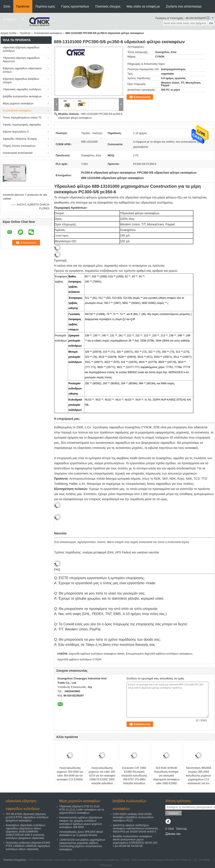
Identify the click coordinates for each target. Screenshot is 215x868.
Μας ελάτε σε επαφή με (143, 6)
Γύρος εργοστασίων (75, 6)
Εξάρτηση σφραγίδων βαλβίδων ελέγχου (21, 81)
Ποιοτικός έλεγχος (108, 6)
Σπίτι (7, 6)
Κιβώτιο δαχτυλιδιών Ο (16, 132)
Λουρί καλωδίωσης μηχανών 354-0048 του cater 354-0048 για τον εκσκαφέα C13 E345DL (70, 774)
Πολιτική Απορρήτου (15, 860)
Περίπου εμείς (45, 6)
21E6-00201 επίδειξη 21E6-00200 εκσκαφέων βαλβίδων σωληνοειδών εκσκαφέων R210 (133, 817)
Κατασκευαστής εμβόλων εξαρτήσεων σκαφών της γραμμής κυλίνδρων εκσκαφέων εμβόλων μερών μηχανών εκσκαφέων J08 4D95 (81, 822)
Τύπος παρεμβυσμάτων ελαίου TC (22, 118)
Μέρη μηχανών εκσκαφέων (18, 104)
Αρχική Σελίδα (8, 33)
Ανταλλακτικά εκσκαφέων (48, 33)
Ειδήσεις (10, 19)
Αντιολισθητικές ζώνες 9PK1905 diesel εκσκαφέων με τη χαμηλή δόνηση (81, 833)
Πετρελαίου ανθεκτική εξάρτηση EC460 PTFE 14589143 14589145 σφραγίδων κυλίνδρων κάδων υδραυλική (28, 846)
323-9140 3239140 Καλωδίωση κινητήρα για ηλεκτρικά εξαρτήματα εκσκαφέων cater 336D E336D (166, 776)
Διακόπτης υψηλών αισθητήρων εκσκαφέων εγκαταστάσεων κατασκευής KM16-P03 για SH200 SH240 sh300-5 (135, 828)
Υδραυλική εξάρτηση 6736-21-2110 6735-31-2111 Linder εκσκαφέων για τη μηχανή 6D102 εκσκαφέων (82, 810)
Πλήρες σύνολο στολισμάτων (19, 146)
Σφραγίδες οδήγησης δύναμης (20, 139)
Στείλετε (173, 813)
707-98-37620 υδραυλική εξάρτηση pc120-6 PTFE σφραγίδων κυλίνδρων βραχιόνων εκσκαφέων (27, 817)
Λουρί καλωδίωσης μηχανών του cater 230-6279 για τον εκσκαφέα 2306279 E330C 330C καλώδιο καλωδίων (102, 776)
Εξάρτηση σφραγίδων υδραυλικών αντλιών (22, 70)
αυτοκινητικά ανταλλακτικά (18, 153)
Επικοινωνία (142, 97)
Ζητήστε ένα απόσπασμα (184, 6)
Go (211, 23)
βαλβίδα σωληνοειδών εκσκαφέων (22, 96)
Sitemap (181, 829)
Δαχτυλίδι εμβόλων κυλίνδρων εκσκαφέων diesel (96, 654)
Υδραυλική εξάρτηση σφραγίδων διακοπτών (21, 60)
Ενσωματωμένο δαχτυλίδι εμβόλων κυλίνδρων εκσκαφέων (159, 654)
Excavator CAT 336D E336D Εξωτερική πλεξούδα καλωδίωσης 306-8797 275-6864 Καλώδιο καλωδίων (134, 776)
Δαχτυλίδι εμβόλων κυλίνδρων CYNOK (79, 660)
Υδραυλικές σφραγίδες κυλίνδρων (22, 89)
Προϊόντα (23, 6)
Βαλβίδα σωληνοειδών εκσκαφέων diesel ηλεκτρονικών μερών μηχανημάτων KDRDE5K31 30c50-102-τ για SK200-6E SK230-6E (135, 841)
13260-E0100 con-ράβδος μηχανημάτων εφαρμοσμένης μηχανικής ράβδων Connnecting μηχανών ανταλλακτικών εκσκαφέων (82, 845)
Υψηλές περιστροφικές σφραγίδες (22, 125)
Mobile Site (173, 834)
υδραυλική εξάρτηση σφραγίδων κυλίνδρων (21, 49)
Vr (23, 19)
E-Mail (170, 829)
